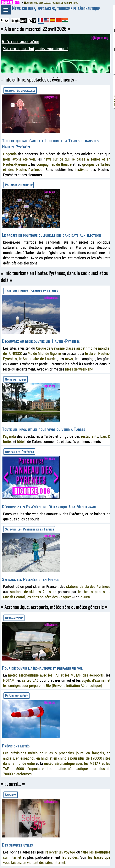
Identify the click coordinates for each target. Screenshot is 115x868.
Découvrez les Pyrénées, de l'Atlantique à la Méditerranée (50, 507)
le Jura (85, 597)
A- (2, 20)
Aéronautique (14, 618)
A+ (7, 21)
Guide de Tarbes (16, 379)
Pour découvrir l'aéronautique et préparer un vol (42, 668)
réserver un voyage (60, 852)
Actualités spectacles (20, 90)
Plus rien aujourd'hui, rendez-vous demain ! (36, 49)
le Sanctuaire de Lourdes (38, 359)
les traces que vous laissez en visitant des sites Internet (57, 860)
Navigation (6, 10)
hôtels (22, 442)
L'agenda (10, 154)
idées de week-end (79, 369)
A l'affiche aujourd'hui (20, 41)
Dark (23, 21)
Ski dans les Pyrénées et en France (29, 529)
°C (30, 21)
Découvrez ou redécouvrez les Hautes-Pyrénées (41, 341)
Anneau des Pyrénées (19, 452)
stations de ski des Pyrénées (88, 586)
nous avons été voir (19, 159)
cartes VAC (30, 680)
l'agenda (9, 436)
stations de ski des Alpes (30, 592)
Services (11, 795)
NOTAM (9, 680)
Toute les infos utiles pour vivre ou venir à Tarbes (44, 429)
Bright (15, 21)
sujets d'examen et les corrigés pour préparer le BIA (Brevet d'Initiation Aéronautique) (57, 683)
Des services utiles (17, 845)
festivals (82, 170)
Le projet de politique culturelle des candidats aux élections (52, 235)
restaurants (90, 436)
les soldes (70, 857)
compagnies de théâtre (54, 164)
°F (34, 21)
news (69, 359)
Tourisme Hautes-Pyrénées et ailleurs (31, 291)
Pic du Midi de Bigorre (44, 353)
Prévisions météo (16, 696)
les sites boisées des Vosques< (50, 597)
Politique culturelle (19, 185)
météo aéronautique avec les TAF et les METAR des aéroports (56, 675)
